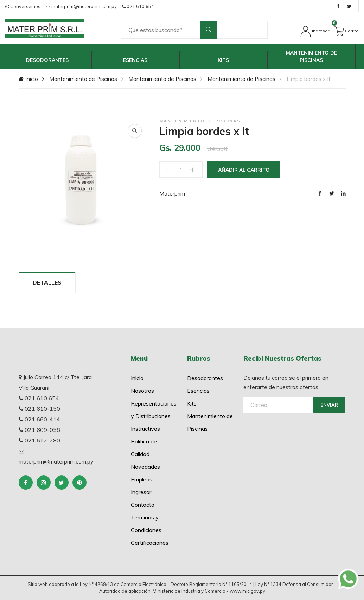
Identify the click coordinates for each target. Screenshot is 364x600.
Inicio (28, 79)
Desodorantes (47, 60)
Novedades (145, 467)
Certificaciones (150, 543)
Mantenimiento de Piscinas (311, 56)
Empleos (142, 479)
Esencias (135, 60)
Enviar (329, 405)
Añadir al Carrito (244, 170)
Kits (223, 60)
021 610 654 (138, 6)
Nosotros (142, 391)
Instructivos (145, 429)
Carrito (347, 30)
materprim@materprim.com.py (81, 6)
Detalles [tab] (47, 282)
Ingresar (315, 31)
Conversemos (23, 6)
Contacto (143, 505)
